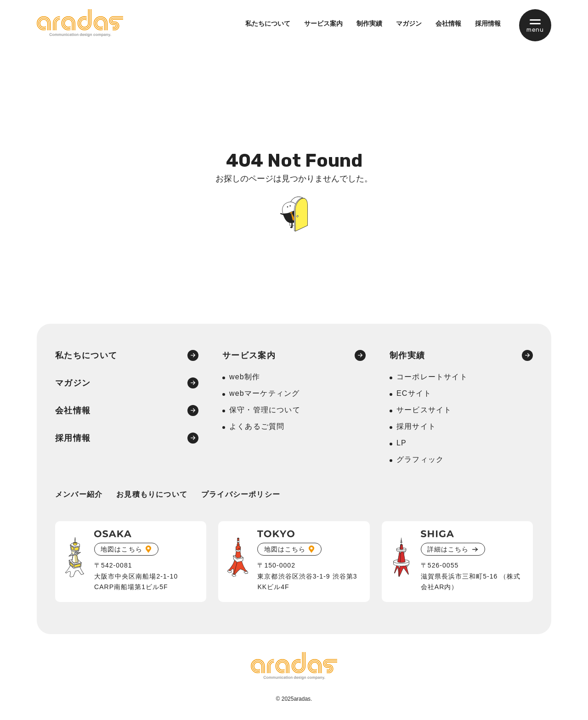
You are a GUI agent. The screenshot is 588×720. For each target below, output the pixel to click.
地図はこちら (121, 549)
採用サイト (416, 426)
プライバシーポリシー (241, 494)
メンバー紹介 (79, 494)
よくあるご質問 (257, 426)
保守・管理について (265, 410)
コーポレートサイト (432, 377)
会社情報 (448, 23)
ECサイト (414, 393)
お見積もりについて (152, 494)
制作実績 (369, 23)
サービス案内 (323, 23)
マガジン (409, 23)
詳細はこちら (448, 549)
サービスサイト (424, 410)
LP (401, 443)
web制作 (245, 377)
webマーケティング (264, 393)
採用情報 (488, 23)
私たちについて (268, 23)
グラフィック (420, 459)
